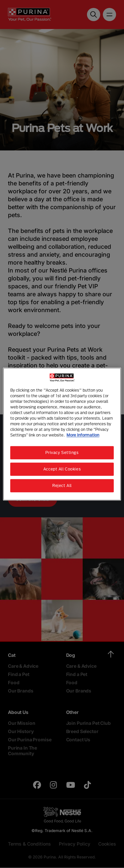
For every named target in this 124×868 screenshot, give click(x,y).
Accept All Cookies (62, 469)
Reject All (62, 485)
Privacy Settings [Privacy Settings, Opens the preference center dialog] (62, 452)
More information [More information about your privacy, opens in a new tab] (83, 435)
